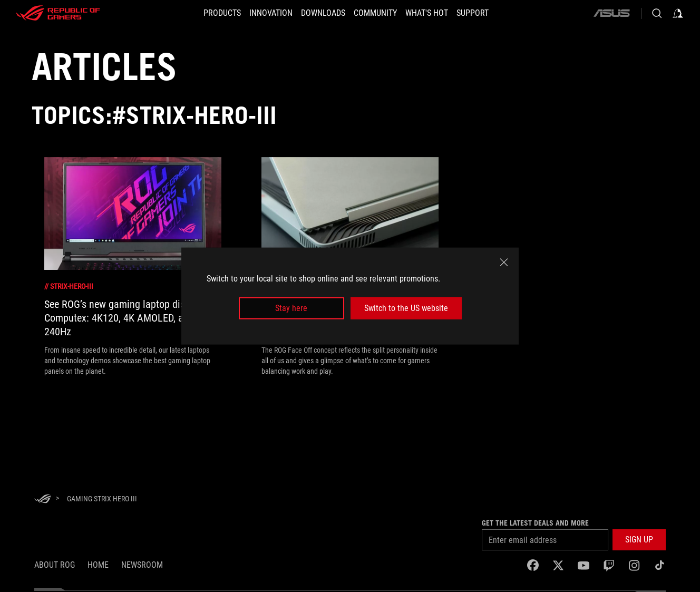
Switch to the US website (406, 308)
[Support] (488, 13)
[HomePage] (43, 499)
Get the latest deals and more (535, 523)
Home (98, 565)
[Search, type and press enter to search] (657, 13)
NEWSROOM (142, 565)
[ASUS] (611, 13)
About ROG (55, 565)
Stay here (291, 308)
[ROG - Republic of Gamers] (58, 13)
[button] (206, 13)
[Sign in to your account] (678, 13)
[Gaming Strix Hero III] (102, 499)
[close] (504, 262)
